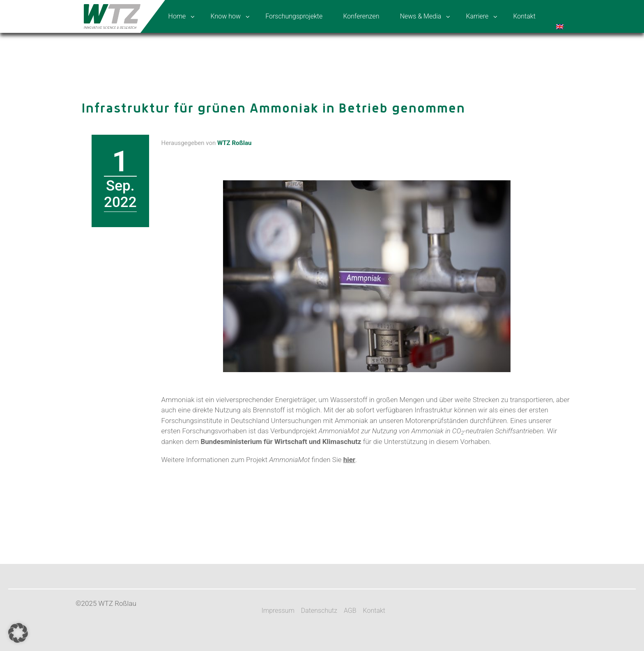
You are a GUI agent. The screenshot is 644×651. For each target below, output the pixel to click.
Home (177, 16)
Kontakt (524, 16)
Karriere (477, 16)
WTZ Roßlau (234, 143)
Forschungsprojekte (294, 16)
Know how (226, 16)
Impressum (278, 611)
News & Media (421, 16)
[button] (18, 633)
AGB (350, 611)
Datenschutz (319, 611)
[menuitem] (561, 16)
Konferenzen (361, 16)
